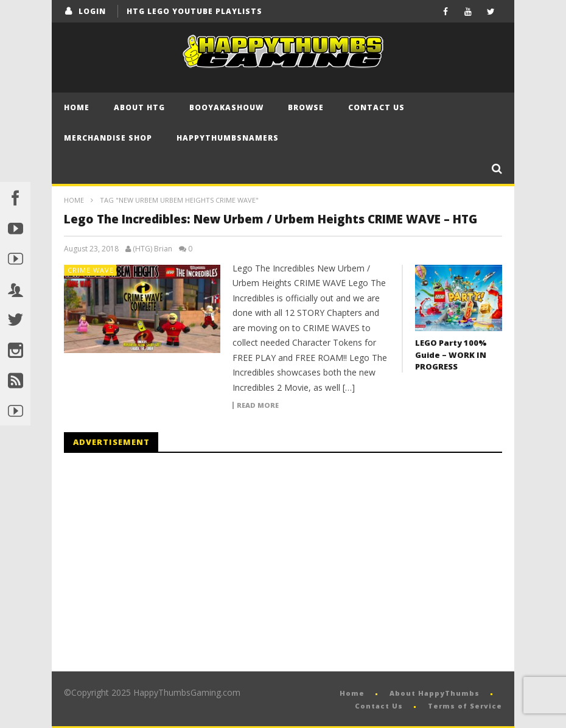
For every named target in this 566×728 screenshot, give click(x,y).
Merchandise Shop (108, 138)
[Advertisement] (166, 562)
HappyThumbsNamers (228, 138)
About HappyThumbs (435, 693)
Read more (258, 405)
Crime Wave (91, 270)
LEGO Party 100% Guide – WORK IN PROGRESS (451, 355)
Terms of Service (465, 706)
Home (77, 107)
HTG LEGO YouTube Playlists (194, 11)
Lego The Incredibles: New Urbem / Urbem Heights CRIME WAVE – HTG (271, 219)
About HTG (139, 107)
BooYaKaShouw (226, 107)
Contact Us (376, 107)
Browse (306, 107)
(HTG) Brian (152, 249)
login (92, 11)
